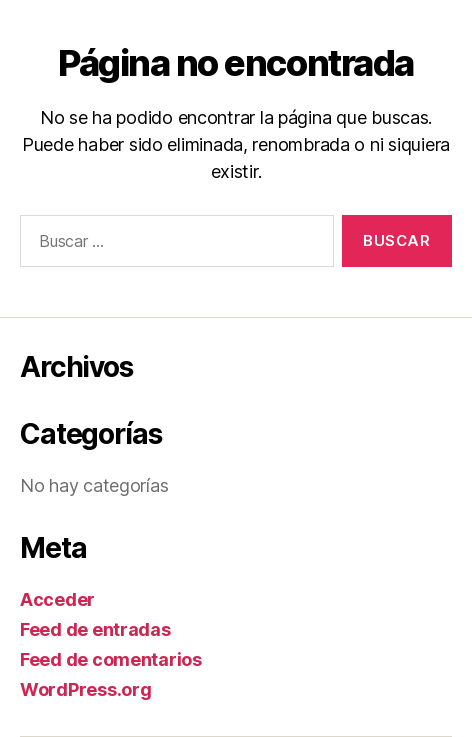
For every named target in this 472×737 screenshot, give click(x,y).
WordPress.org (86, 689)
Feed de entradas (95, 629)
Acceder (57, 599)
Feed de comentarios (111, 659)
